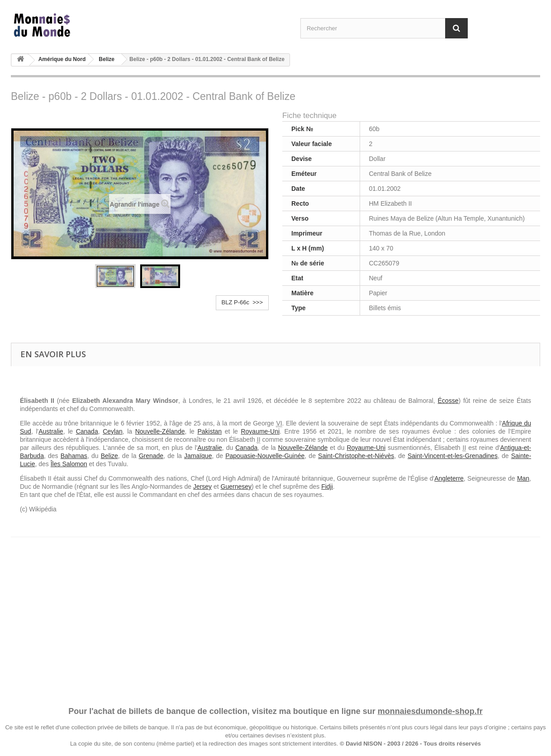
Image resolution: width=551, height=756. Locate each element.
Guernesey (236, 487)
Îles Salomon (69, 464)
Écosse (448, 401)
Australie (51, 431)
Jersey (202, 487)
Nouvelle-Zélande (160, 431)
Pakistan (209, 431)
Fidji (327, 487)
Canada (87, 431)
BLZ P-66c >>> (242, 302)
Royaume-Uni (260, 431)
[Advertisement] (275, 613)
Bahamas (74, 456)
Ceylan (113, 431)
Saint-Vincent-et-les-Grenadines (453, 456)
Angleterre (449, 478)
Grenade (151, 456)
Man (523, 478)
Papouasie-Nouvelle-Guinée (265, 456)
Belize (107, 59)
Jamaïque (198, 456)
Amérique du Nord (62, 59)
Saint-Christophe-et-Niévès (356, 456)
